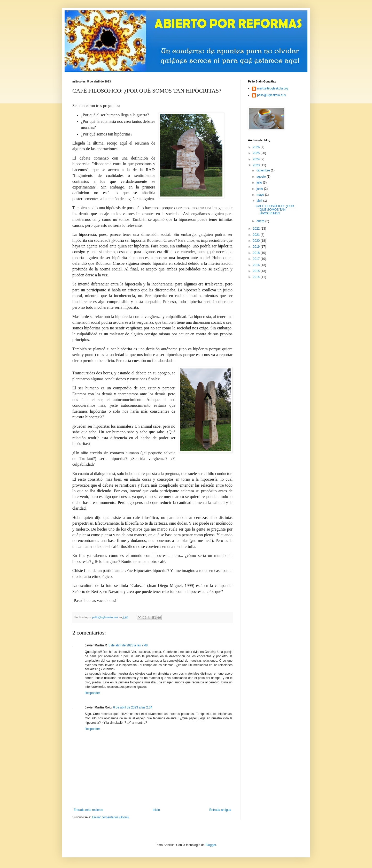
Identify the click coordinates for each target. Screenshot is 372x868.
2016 (257, 265)
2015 (257, 271)
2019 (257, 247)
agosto (262, 177)
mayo (261, 195)
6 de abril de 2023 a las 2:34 (133, 707)
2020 (257, 241)
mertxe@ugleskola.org (273, 88)
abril (260, 201)
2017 (257, 259)
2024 (257, 159)
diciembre (264, 170)
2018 (257, 253)
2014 (257, 277)
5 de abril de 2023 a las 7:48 (128, 645)
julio (260, 183)
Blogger (211, 845)
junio (260, 189)
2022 (257, 229)
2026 (257, 147)
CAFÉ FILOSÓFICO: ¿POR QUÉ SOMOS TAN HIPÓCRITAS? (275, 210)
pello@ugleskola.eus (271, 95)
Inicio (156, 810)
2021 (257, 235)
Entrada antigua (220, 810)
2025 (257, 153)
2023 (257, 165)
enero (261, 221)
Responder (92, 693)
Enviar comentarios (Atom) (110, 817)
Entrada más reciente (88, 810)
